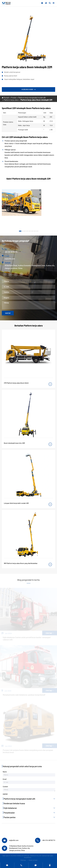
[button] (20, 231)
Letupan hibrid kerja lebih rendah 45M (16, 503)
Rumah (7, 98)
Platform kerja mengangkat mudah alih (32, 98)
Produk (14, 98)
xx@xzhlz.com (10, 259)
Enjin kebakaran (30, 808)
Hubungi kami (28, 89)
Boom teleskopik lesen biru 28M (14, 443)
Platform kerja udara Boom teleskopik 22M (36, 100)
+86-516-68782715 (11, 252)
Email (5, 779)
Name (5, 772)
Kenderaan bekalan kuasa (14, 803)
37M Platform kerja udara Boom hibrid (16, 383)
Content (5, 787)
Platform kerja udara (11, 100)
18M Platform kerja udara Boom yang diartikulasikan (21, 563)
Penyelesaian (30, 813)
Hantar (8, 313)
